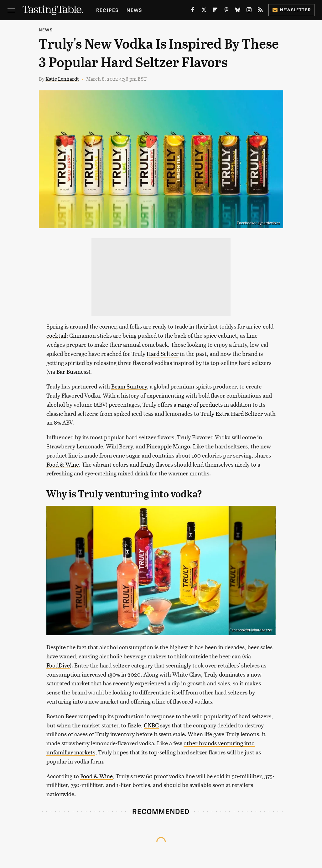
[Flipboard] (215, 11)
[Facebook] (193, 11)
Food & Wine (63, 464)
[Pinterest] (226, 11)
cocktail (56, 335)
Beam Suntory (129, 386)
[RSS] (260, 11)
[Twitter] (204, 11)
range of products (200, 404)
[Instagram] (249, 11)
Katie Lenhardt (62, 79)
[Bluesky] (238, 11)
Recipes (107, 10)
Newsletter (291, 10)
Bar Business (73, 371)
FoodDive (58, 665)
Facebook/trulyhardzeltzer (258, 223)
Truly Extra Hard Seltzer (232, 413)
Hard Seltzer (163, 354)
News (134, 10)
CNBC (151, 725)
